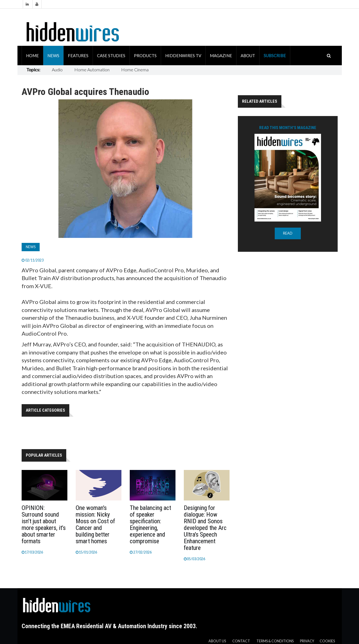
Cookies (327, 641)
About (248, 56)
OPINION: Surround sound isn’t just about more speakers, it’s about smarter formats (44, 524)
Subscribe (275, 56)
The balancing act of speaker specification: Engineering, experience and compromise (150, 524)
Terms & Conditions (275, 641)
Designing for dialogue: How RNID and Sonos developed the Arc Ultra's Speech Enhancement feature (205, 528)
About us (217, 641)
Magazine (221, 56)
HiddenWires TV (183, 56)
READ (288, 233)
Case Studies (111, 56)
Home (32, 56)
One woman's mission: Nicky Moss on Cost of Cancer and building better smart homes (95, 524)
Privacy (307, 641)
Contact (241, 641)
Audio (57, 70)
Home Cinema (135, 70)
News (53, 56)
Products (145, 56)
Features (78, 56)
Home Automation (92, 70)
